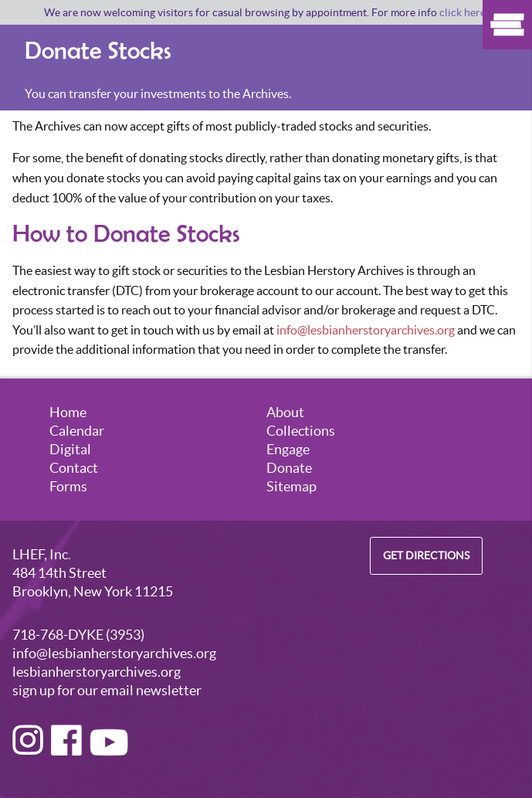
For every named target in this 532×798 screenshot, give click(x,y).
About (285, 412)
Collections (301, 431)
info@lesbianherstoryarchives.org (366, 330)
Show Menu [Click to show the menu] (507, 25)
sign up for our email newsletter (107, 690)
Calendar (77, 431)
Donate (289, 468)
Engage (288, 449)
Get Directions (426, 556)
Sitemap (291, 486)
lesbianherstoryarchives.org (97, 672)
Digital (70, 449)
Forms (68, 486)
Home (68, 412)
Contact (74, 468)
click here (463, 12)
